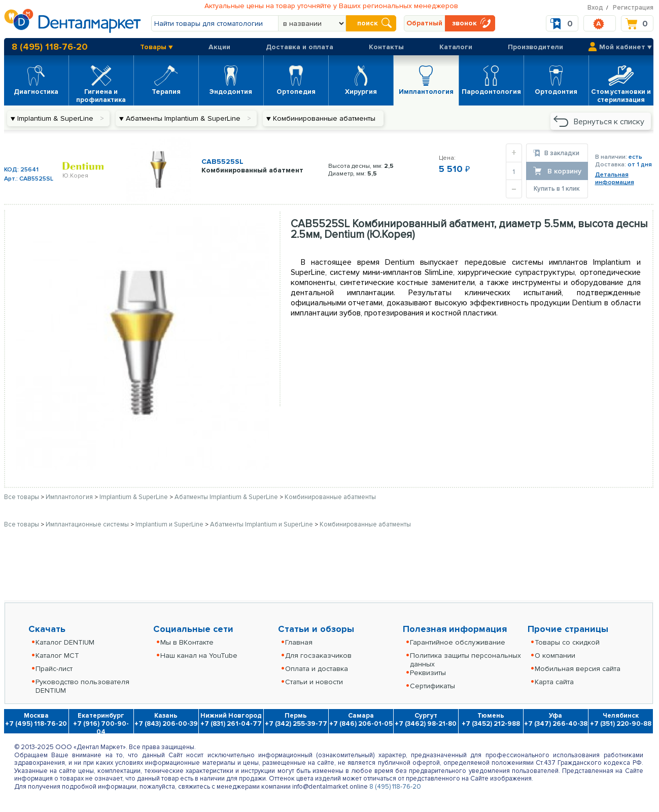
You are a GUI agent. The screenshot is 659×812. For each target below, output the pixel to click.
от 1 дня (640, 165)
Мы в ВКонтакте (187, 642)
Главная (299, 642)
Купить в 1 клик (557, 189)
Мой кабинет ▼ (626, 47)
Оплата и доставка (317, 669)
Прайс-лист (54, 669)
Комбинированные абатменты (330, 497)
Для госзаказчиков (318, 656)
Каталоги (456, 47)
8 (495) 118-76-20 (50, 47)
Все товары (22, 497)
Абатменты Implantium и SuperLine (262, 524)
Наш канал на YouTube (199, 656)
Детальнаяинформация (615, 179)
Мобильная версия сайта (578, 669)
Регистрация (633, 8)
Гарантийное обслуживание (458, 642)
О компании (555, 656)
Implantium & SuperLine (134, 497)
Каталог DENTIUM (65, 642)
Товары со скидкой (567, 642)
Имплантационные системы (88, 524)
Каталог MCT (57, 656)
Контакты (386, 47)
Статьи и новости (314, 682)
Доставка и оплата (300, 47)
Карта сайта (554, 682)
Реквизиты (428, 673)
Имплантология (70, 497)
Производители (535, 47)
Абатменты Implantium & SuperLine (227, 497)
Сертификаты (432, 686)
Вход (595, 8)
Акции (219, 47)
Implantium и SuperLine (170, 524)
